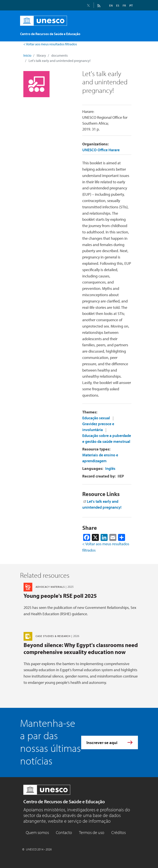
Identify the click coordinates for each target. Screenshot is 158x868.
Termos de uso (92, 832)
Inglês (110, 468)
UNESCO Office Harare (101, 150)
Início (27, 55)
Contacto (64, 832)
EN (111, 5)
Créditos (118, 832)
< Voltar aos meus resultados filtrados (50, 44)
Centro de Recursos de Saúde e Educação (64, 802)
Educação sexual (96, 418)
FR (124, 5)
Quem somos (37, 832)
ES (118, 5)
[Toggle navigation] (130, 32)
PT (131, 5)
